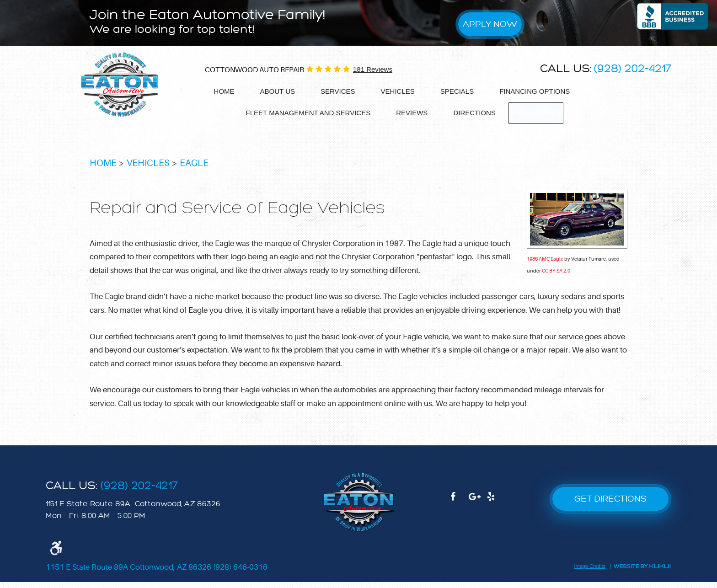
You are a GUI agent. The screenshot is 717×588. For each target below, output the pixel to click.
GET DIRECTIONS (610, 505)
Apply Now (490, 24)
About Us (278, 91)
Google (478, 507)
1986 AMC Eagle (545, 265)
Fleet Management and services (303, 112)
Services (338, 91)
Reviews (407, 112)
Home (224, 91)
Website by (642, 572)
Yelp (496, 507)
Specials (457, 91)
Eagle (194, 169)
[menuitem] (224, 92)
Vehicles (398, 91)
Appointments (536, 112)
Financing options (535, 91)
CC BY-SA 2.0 (556, 277)
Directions (469, 112)
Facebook (460, 507)
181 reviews (373, 69)
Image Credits (590, 573)
